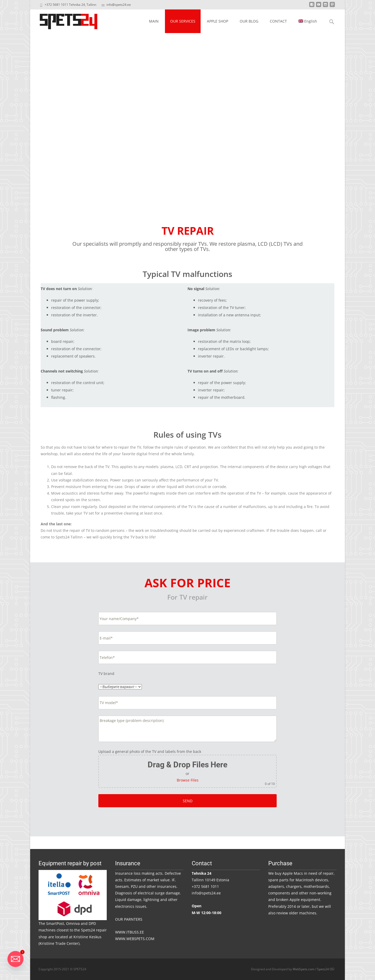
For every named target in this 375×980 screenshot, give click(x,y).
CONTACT (278, 21)
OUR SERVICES (183, 21)
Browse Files (188, 780)
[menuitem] (308, 21)
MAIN (154, 21)
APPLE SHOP (218, 21)
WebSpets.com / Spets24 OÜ (314, 969)
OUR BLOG (249, 21)
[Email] (15, 959)
